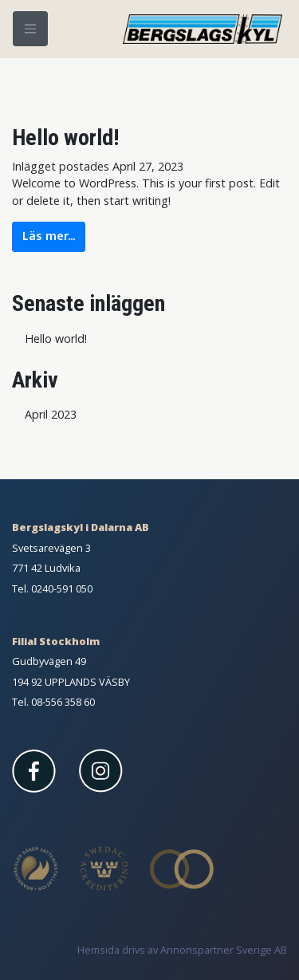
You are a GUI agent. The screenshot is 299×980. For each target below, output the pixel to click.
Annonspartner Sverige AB (224, 950)
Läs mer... (49, 236)
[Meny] (30, 29)
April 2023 (51, 414)
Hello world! (65, 138)
